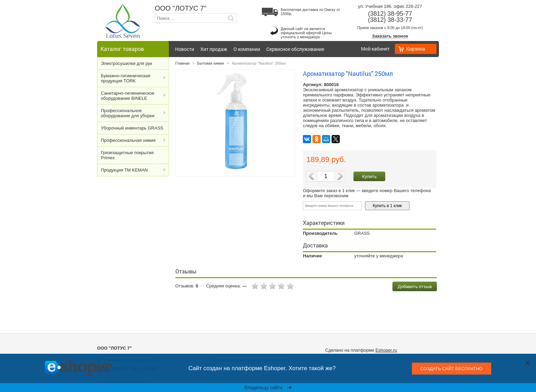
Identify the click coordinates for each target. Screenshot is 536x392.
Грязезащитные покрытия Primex (127, 155)
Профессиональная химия (128, 140)
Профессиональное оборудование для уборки (128, 113)
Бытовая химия (211, 63)
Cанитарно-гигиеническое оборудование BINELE (128, 96)
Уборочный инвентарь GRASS (132, 128)
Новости (185, 49)
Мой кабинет (375, 49)
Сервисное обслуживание (295, 49)
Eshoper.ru (386, 350)
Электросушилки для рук (126, 63)
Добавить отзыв (415, 286)
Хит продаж (214, 49)
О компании (247, 49)
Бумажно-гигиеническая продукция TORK (126, 78)
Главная (183, 63)
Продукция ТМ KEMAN (124, 170)
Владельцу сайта (268, 388)
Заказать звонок (390, 36)
